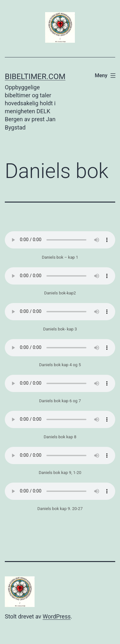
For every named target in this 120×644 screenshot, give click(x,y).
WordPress (56, 616)
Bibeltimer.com (35, 77)
